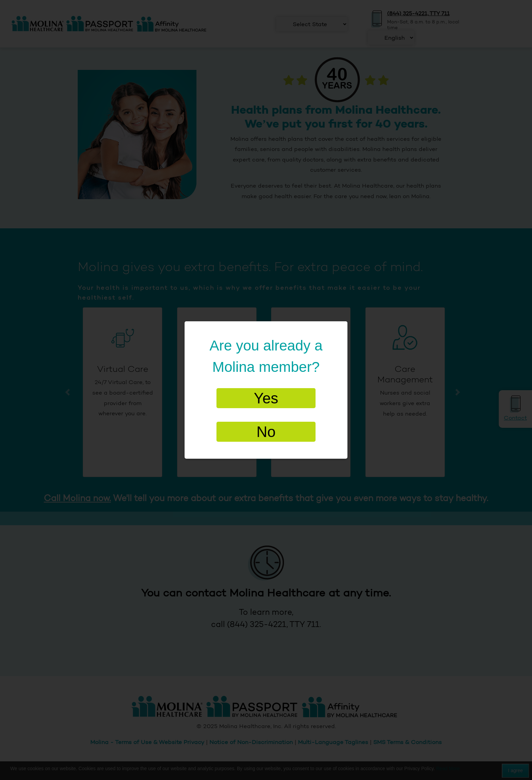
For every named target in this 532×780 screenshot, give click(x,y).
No (266, 432)
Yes (266, 398)
